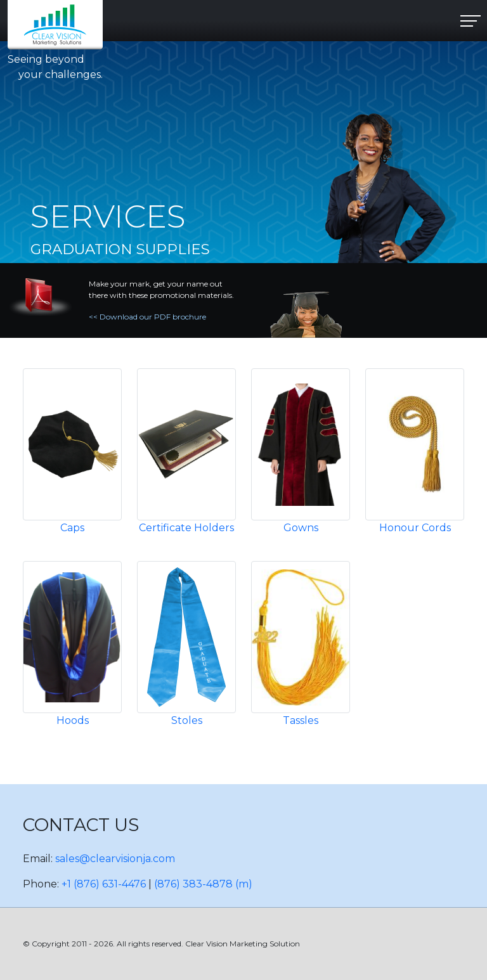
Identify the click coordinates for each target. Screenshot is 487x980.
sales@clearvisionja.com (115, 859)
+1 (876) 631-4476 (104, 884)
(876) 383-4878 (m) (203, 884)
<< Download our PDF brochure (147, 317)
